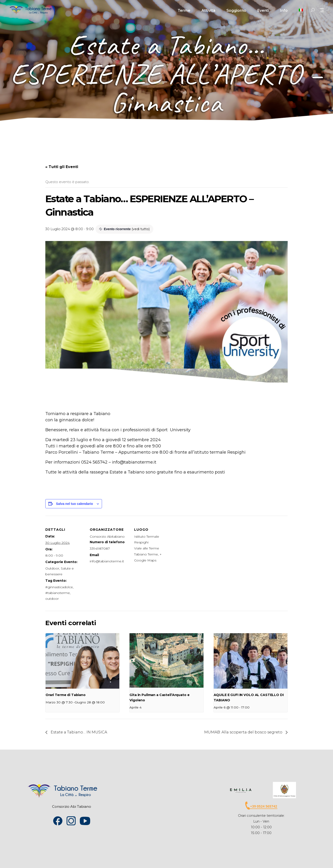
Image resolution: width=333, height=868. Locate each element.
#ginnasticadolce (59, 587)
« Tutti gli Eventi (62, 167)
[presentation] (82, 661)
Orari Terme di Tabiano (66, 695)
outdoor (52, 599)
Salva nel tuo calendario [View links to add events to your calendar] (74, 504)
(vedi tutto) (141, 229)
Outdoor (52, 568)
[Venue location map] (203, 547)
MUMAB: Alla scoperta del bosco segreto (244, 732)
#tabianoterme (58, 593)
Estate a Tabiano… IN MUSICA (78, 732)
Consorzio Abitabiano (107, 536)
